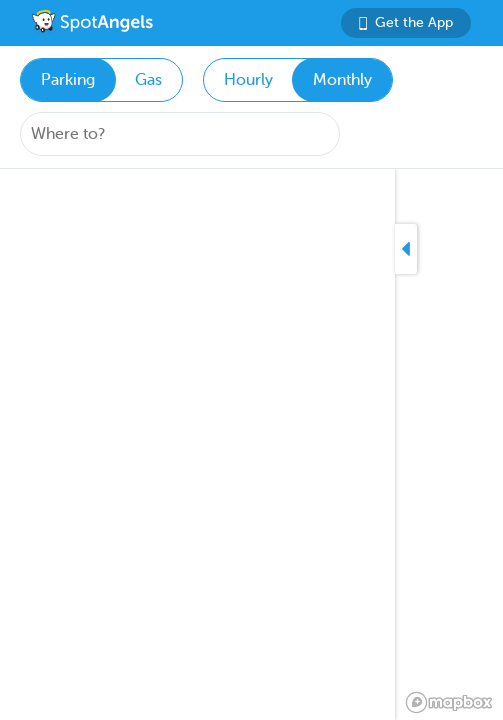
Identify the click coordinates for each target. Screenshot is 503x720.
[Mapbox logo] (449, 702)
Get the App (406, 22)
